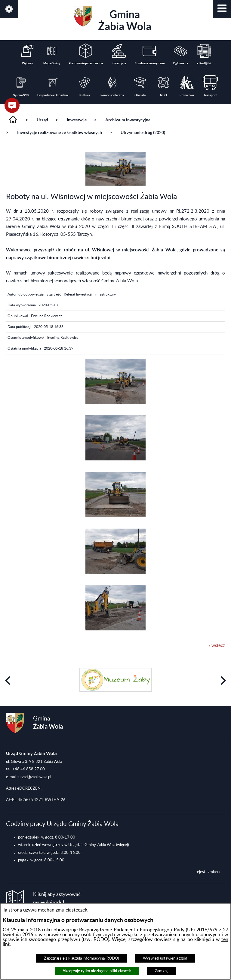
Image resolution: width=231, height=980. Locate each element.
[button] (222, 9)
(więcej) (122, 845)
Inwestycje (77, 120)
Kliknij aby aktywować (57, 898)
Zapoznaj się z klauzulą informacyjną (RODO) (81, 958)
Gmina (113, 19)
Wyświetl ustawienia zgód (165, 958)
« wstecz (217, 646)
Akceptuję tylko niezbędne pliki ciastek (97, 971)
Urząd (42, 120)
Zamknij (162, 971)
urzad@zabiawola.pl (35, 777)
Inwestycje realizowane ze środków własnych (60, 132)
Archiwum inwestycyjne (128, 120)
